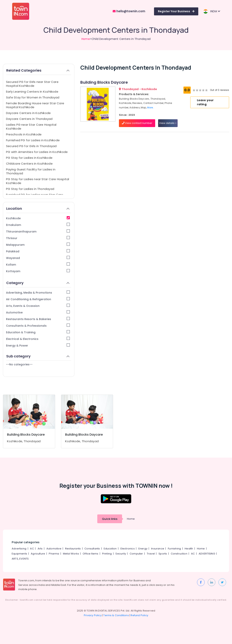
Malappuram (38, 245)
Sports (163, 554)
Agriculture (38, 554)
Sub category (38, 356)
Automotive (38, 312)
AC (32, 549)
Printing (107, 554)
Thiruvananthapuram (38, 231)
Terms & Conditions (116, 615)
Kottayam (38, 271)
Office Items (90, 554)
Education (110, 549)
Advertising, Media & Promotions (38, 293)
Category (38, 283)
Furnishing (174, 549)
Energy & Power (38, 345)
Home (86, 39)
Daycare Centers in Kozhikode (28, 113)
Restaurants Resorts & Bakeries (38, 319)
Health (189, 549)
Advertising (19, 549)
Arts (40, 549)
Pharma (54, 554)
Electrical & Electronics (38, 339)
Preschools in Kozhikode (24, 134)
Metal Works (71, 554)
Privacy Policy (93, 615)
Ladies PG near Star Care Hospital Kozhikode (31, 127)
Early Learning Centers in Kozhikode (32, 92)
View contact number (137, 123)
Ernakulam (38, 225)
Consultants (92, 549)
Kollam (38, 265)
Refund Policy (139, 615)
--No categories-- (19, 364)
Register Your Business (176, 11)
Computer (136, 554)
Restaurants (73, 549)
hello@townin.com (129, 11)
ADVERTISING (207, 554)
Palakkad (38, 251)
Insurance (158, 549)
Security (121, 554)
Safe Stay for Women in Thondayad (33, 97)
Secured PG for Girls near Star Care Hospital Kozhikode (32, 84)
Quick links (110, 519)
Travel (151, 554)
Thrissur (38, 238)
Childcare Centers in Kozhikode (29, 164)
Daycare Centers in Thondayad (29, 119)
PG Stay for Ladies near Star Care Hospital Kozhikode (38, 181)
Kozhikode (38, 218)
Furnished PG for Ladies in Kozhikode (33, 140)
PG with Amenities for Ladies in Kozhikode (37, 152)
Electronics (128, 549)
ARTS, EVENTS (20, 559)
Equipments (19, 554)
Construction (179, 554)
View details (168, 123)
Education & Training (38, 332)
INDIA (212, 11)
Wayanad (38, 258)
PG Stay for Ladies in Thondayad (30, 189)
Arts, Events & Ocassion (38, 306)
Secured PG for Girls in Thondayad (31, 146)
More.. (151, 107)
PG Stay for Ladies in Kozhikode (29, 158)
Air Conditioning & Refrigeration (38, 299)
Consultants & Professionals (38, 326)
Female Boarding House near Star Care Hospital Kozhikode (35, 105)
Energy (143, 549)
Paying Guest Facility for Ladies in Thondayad (31, 171)
